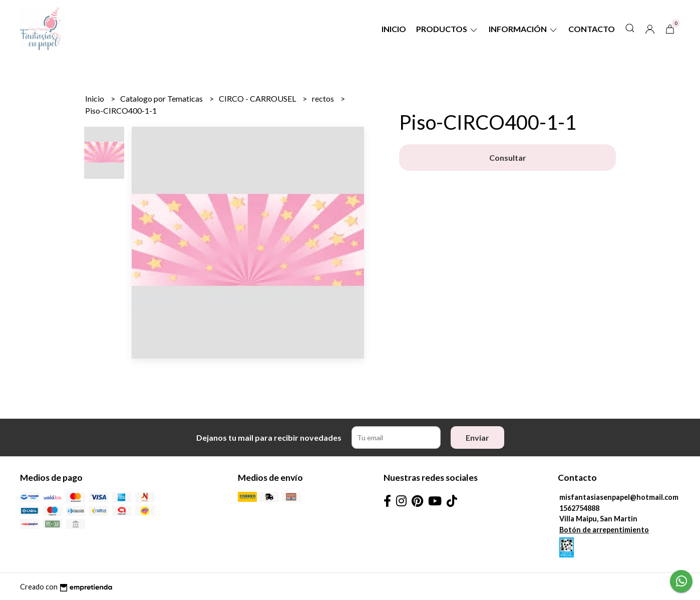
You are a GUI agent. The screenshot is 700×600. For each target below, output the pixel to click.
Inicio (394, 29)
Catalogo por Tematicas (162, 98)
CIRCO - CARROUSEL (258, 98)
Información (523, 29)
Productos (447, 29)
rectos (324, 98)
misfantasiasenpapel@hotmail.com (619, 497)
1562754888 (579, 508)
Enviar (477, 437)
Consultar (508, 158)
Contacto (592, 29)
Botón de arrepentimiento (604, 530)
